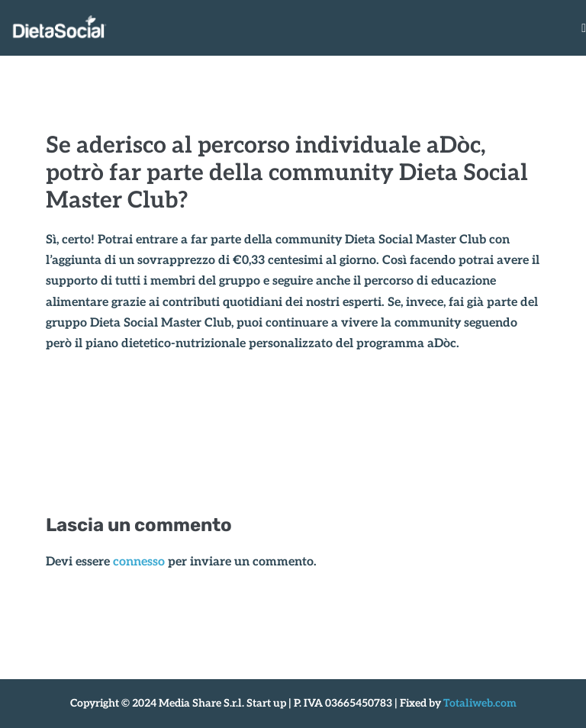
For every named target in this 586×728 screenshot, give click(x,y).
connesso (139, 562)
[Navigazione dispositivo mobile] (584, 28)
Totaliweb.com (480, 703)
